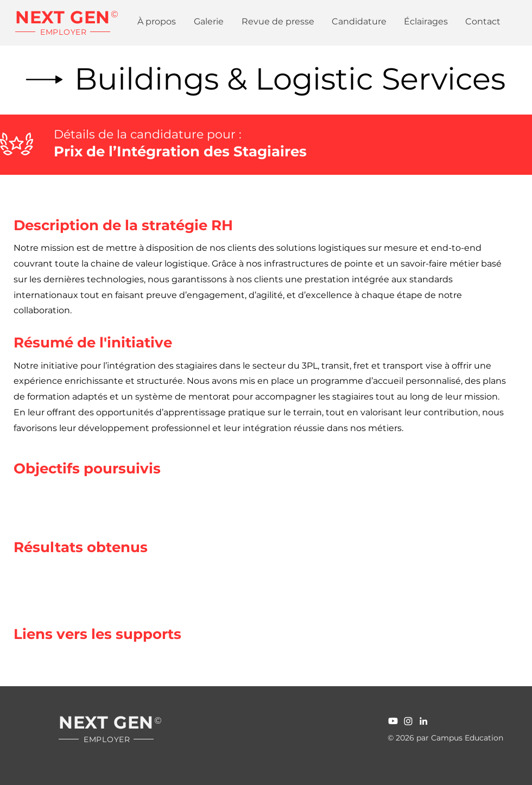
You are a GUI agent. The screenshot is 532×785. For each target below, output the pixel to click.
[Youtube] (393, 721)
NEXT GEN (63, 17)
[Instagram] (408, 721)
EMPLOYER (64, 32)
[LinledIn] (423, 721)
